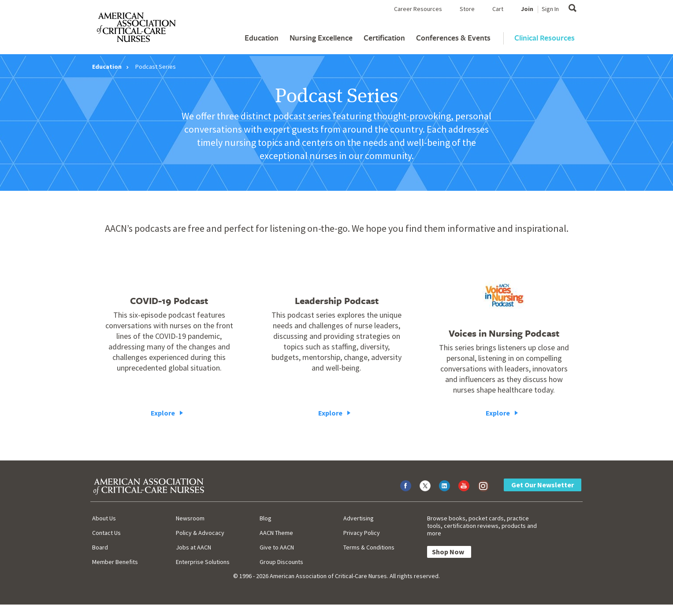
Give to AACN (277, 547)
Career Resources (418, 9)
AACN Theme (276, 533)
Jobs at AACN (193, 547)
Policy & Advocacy (200, 533)
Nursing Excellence (321, 38)
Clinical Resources (545, 38)
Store (467, 9)
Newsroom (190, 518)
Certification (384, 38)
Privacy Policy (362, 533)
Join (527, 9)
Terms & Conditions (369, 547)
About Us (104, 518)
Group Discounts (281, 562)
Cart (498, 9)
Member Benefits (115, 562)
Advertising (359, 518)
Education (262, 38)
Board (100, 547)
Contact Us (106, 533)
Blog (266, 518)
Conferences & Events (453, 38)
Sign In (550, 9)
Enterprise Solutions (203, 562)
